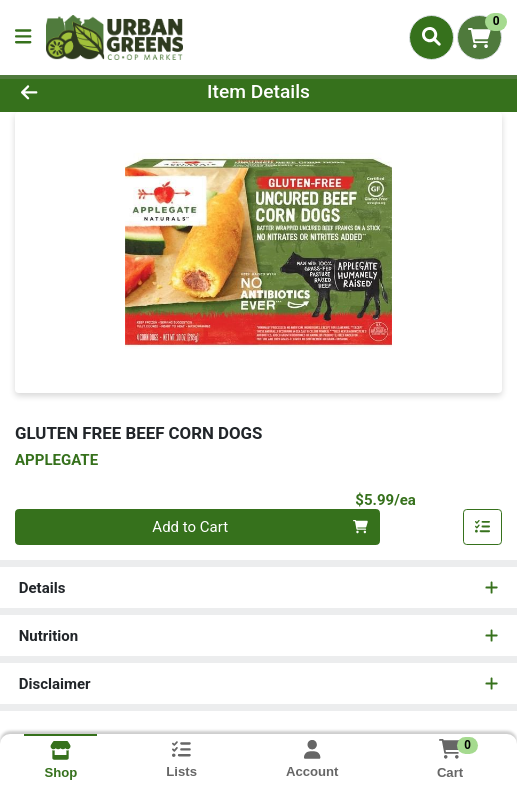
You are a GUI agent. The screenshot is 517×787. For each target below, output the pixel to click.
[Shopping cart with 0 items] (479, 37)
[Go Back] (76, 92)
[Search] (431, 37)
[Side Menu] (23, 37)
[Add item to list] (483, 527)
